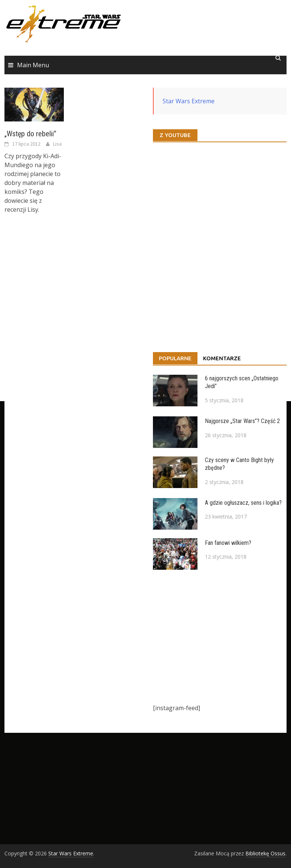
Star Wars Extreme (189, 101)
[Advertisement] (220, 637)
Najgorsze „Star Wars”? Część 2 (242, 421)
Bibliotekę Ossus (265, 853)
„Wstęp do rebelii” (30, 134)
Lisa (57, 144)
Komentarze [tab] (222, 358)
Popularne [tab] (175, 358)
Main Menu (33, 65)
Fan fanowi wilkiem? (228, 543)
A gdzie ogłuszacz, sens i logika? (243, 503)
